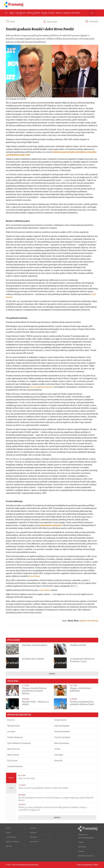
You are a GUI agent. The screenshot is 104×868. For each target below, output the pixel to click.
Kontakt (81, 851)
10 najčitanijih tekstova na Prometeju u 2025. (82, 660)
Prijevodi (67, 13)
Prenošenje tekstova (86, 856)
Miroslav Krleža (14, 726)
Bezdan (11, 778)
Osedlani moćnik (78, 645)
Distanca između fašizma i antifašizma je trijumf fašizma (34, 691)
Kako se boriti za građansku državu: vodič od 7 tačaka (43, 788)
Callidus (95, 865)
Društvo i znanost (33, 13)
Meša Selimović (14, 749)
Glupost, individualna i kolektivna (81, 689)
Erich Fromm (12, 761)
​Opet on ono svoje (27, 778)
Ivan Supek (59, 755)
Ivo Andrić (11, 732)
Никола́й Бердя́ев (62, 726)
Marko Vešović (13, 755)
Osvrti (12, 13)
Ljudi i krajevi (20, 13)
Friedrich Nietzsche (15, 737)
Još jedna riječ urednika (33, 659)
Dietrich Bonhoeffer (62, 732)
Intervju (59, 13)
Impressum (82, 847)
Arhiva (52, 674)
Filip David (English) (62, 737)
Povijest (52, 13)
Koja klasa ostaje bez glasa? (35, 645)
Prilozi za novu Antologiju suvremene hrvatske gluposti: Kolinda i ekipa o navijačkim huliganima (53, 808)
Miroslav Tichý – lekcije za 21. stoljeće (36, 703)
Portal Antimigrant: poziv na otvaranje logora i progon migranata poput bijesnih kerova (56, 799)
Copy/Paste (76, 13)
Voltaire (57, 749)
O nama (81, 842)
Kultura (44, 13)
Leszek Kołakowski (15, 766)
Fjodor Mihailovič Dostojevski (19, 743)
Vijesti (11, 788)
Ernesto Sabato (60, 720)
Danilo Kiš (58, 761)
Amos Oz (11, 720)
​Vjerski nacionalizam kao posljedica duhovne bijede (82, 703)
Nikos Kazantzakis (62, 743)
